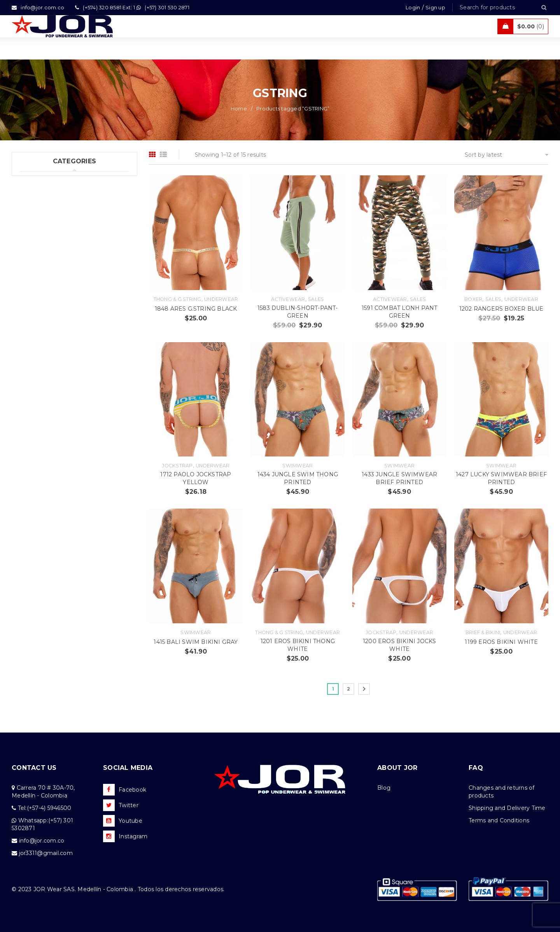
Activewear (288, 299)
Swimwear (297, 466)
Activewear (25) (41, 244)
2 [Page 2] (348, 689)
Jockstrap (177, 466)
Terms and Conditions (499, 820)
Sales (316, 299)
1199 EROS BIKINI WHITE (501, 642)
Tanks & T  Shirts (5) (49, 292)
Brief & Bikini (483, 632)
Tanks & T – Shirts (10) (50, 276)
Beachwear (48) (42, 228)
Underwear (221, 299)
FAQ (476, 768)
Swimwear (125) (41, 196)
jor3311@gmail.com (46, 853)
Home (239, 108)
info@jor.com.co (42, 841)
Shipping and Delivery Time (507, 808)
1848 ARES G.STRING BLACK (196, 309)
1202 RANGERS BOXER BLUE (501, 309)
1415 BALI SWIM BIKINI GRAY (196, 642)
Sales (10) (33, 260)
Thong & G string (178, 299)
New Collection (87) (48, 212)
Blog (384, 788)
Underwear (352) (43, 180)
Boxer (473, 299)
